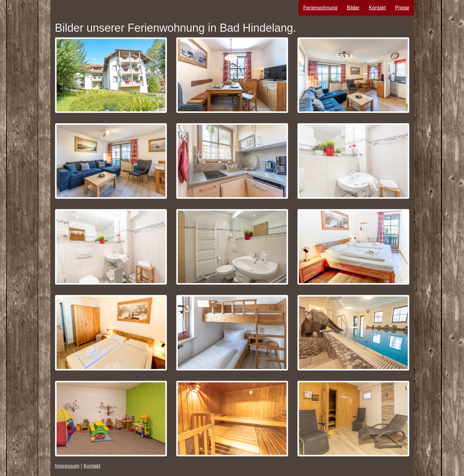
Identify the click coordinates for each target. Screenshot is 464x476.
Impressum (67, 466)
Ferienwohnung (320, 8)
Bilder (353, 8)
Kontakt (377, 8)
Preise (402, 8)
